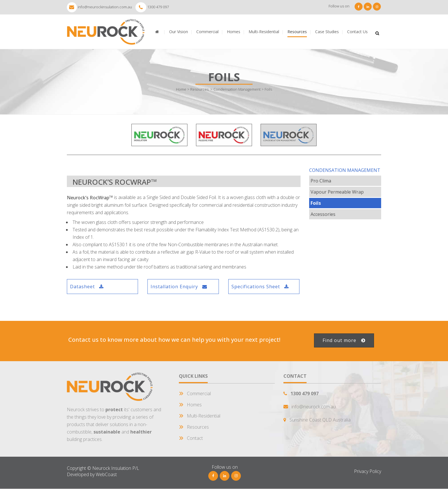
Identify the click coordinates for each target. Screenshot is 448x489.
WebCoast (106, 474)
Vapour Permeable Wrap (337, 192)
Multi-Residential (204, 416)
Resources (199, 89)
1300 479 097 (158, 7)
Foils (316, 203)
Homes (194, 405)
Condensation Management (237, 89)
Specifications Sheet (260, 287)
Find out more (344, 340)
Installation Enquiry (179, 287)
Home (181, 89)
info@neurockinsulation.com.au (105, 7)
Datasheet (87, 287)
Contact (195, 438)
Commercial (199, 393)
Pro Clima (321, 181)
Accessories (323, 214)
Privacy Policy (368, 471)
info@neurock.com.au (314, 407)
